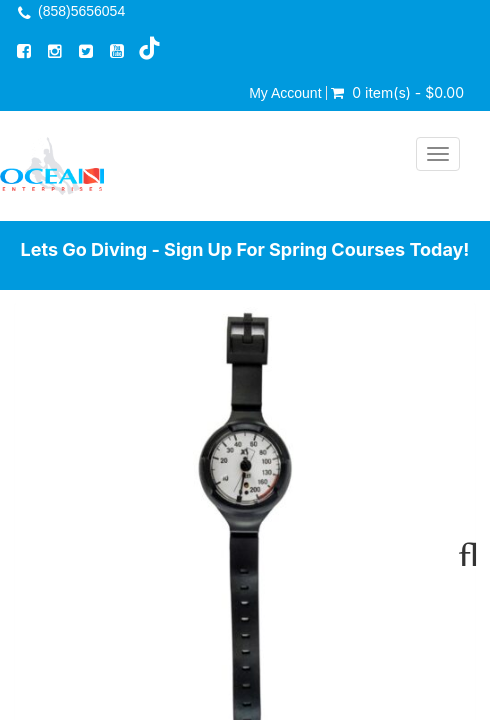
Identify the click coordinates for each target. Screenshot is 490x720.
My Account (285, 93)
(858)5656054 (81, 11)
